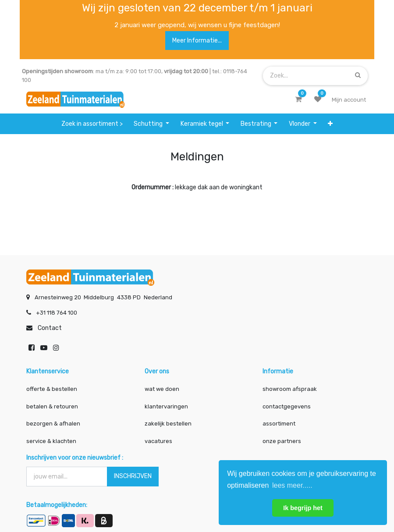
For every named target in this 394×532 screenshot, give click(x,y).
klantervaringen (166, 406)
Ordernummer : (153, 187)
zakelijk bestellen (168, 423)
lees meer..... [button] (292, 485)
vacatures (158, 440)
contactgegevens (287, 406)
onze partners (282, 440)
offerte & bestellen (52, 388)
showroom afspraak (290, 388)
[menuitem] (92, 124)
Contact (50, 328)
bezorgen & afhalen (53, 423)
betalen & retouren (52, 406)
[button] (330, 124)
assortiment (279, 423)
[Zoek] (358, 76)
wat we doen (162, 388)
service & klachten (51, 440)
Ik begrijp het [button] (303, 508)
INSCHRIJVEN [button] (133, 475)
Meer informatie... (197, 41)
